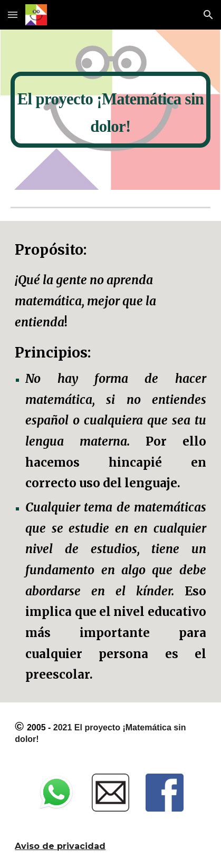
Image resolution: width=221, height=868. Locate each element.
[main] (110, 110)
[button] (13, 15)
